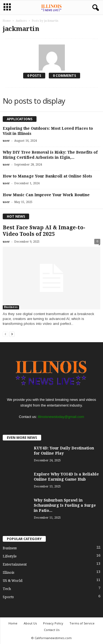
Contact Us (52, 630)
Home (7, 21)
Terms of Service (82, 623)
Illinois (8, 572)
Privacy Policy (53, 623)
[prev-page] (5, 334)
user (6, 141)
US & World (13, 581)
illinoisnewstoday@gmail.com (61, 417)
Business (11, 307)
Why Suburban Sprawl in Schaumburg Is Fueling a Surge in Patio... (65, 505)
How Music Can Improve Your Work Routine (46, 195)
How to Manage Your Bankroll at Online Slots (47, 176)
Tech (7, 589)
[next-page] (12, 334)
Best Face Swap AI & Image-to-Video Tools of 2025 (44, 231)
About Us (30, 623)
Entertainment (15, 564)
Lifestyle (10, 556)
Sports (8, 597)
